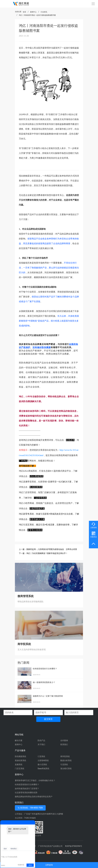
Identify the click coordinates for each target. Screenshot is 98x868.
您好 (5, 849)
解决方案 (19, 740)
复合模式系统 (66, 769)
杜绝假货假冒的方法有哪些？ (27, 784)
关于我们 (41, 744)
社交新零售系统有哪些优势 (26, 793)
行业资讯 (44, 12)
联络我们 (14, 849)
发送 (30, 865)
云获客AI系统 (43, 760)
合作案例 (64, 740)
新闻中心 (33, 12)
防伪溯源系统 (20, 756)
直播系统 (19, 764)
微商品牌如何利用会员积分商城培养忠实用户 (34, 797)
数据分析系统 (66, 760)
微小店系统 (42, 764)
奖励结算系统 (20, 760)
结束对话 (21, 865)
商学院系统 (65, 756)
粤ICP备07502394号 (73, 846)
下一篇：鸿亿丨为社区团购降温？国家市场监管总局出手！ (43, 553)
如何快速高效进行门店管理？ (27, 789)
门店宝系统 (20, 769)
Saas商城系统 (43, 769)
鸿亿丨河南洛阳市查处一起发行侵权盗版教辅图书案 (37, 15)
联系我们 (64, 744)
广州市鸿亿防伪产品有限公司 (50, 846)
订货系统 (41, 756)
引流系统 (64, 764)
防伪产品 (41, 740)
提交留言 (48, 719)
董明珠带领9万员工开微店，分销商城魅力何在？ (35, 780)
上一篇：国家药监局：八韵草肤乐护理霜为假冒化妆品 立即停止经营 (48, 549)
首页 (25, 12)
